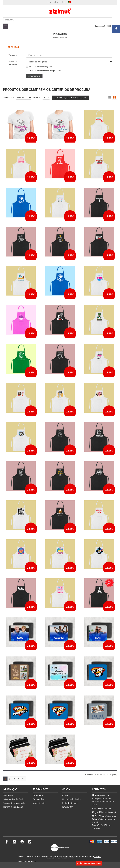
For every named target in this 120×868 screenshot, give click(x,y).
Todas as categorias (12, 63)
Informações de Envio (14, 799)
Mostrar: (37, 97)
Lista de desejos (70, 803)
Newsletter (67, 807)
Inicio (56, 38)
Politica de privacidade (14, 803)
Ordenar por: (9, 97)
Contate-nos (39, 795)
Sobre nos (8, 795)
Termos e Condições (13, 807)
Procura (63, 38)
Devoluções (38, 799)
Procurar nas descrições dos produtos (43, 71)
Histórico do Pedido (72, 799)
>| (23, 779)
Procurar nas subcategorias (39, 66)
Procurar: (13, 55)
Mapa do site (39, 803)
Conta (65, 795)
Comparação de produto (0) (70, 97)
